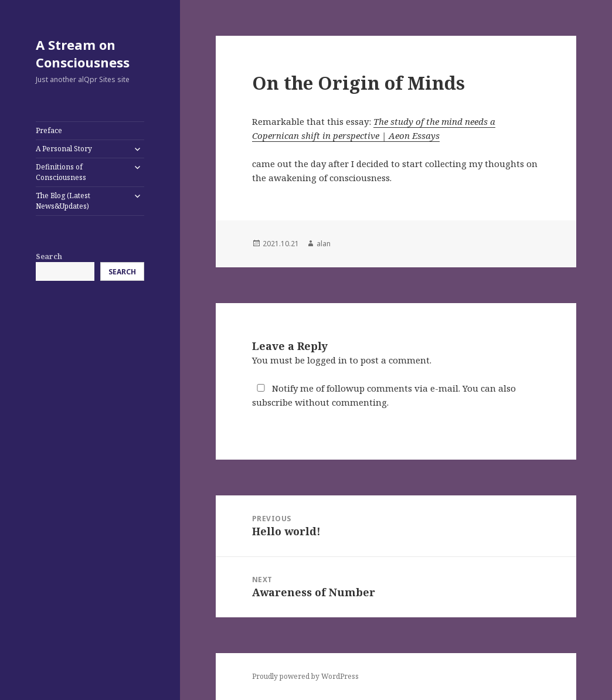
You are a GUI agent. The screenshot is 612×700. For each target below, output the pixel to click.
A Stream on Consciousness (83, 53)
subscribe (272, 402)
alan (324, 244)
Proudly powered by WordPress (305, 676)
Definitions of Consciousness (61, 172)
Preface (49, 130)
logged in (327, 360)
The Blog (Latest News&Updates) (63, 201)
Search (49, 256)
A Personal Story (64, 149)
